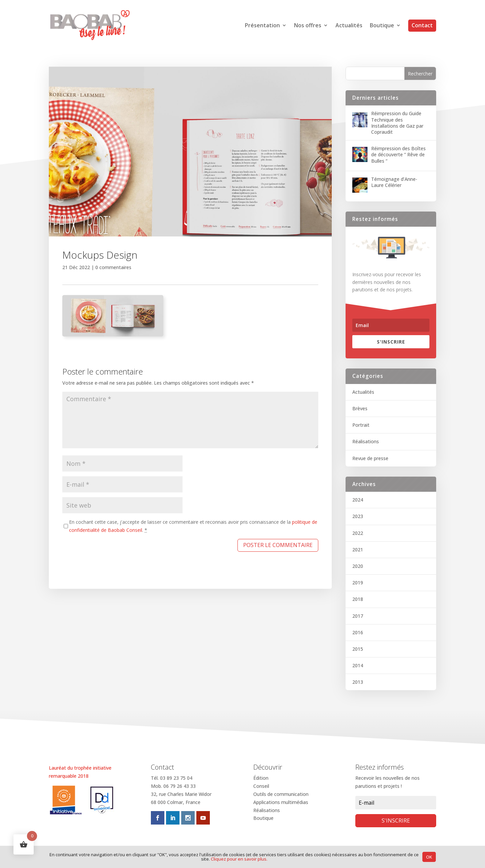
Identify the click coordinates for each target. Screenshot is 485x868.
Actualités (349, 26)
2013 (358, 682)
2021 (358, 550)
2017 (358, 616)
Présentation (262, 26)
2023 (358, 516)
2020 (358, 566)
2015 (358, 649)
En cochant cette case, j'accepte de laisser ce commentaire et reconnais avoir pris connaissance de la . (193, 526)
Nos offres (308, 26)
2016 (358, 632)
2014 (358, 665)
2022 (358, 533)
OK (429, 857)
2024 (358, 500)
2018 (358, 599)
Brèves (360, 408)
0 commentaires (113, 267)
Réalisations (366, 441)
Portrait (361, 425)
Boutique (382, 26)
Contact (422, 25)
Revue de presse (370, 458)
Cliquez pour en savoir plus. (239, 859)
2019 (358, 583)
